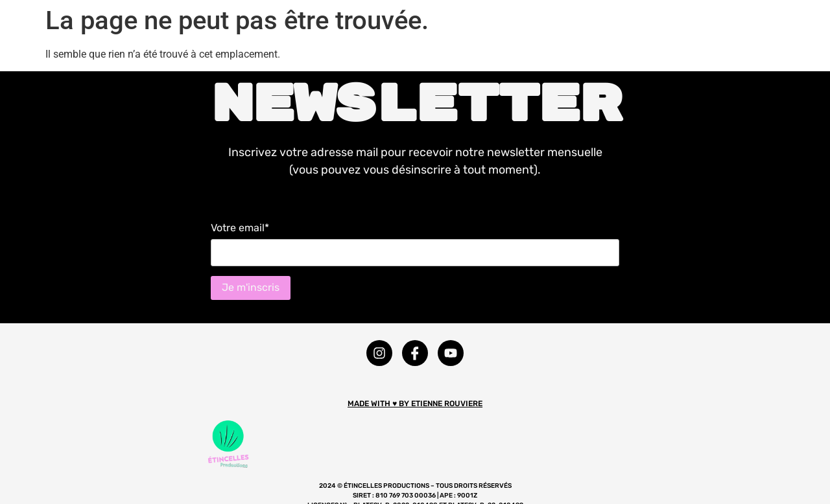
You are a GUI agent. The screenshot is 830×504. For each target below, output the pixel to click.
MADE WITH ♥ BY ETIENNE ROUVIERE (415, 404)
